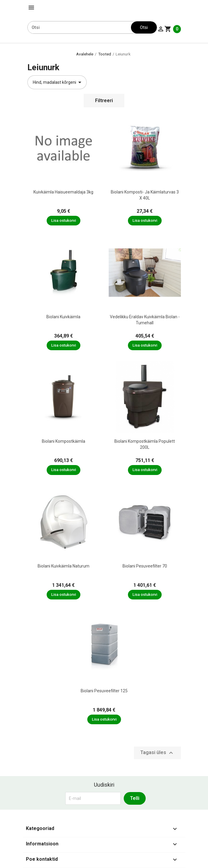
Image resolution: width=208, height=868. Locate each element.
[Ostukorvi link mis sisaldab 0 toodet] (173, 29)
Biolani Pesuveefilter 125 (104, 691)
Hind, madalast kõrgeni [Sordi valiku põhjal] (58, 82)
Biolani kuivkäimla (63, 317)
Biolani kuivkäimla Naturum (64, 566)
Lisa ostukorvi (64, 220)
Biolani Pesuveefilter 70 (145, 566)
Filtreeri (104, 101)
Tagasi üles (157, 753)
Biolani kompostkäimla (64, 441)
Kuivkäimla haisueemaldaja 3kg (63, 192)
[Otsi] (79, 27)
